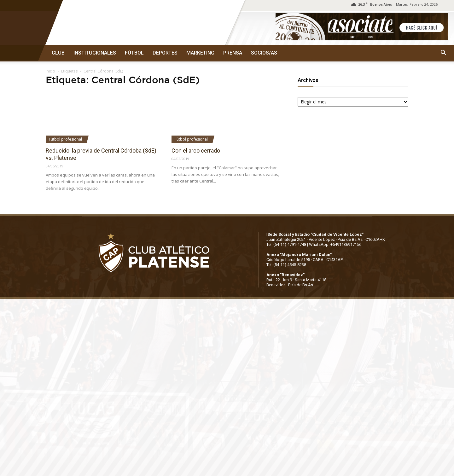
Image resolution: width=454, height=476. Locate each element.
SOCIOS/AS (264, 53)
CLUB (58, 53)
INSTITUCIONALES (95, 53)
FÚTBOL (134, 53)
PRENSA (233, 53)
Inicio (50, 71)
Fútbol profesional (65, 139)
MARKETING (200, 53)
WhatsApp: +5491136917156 (335, 244)
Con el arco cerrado (196, 151)
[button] (443, 53)
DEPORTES (165, 53)
